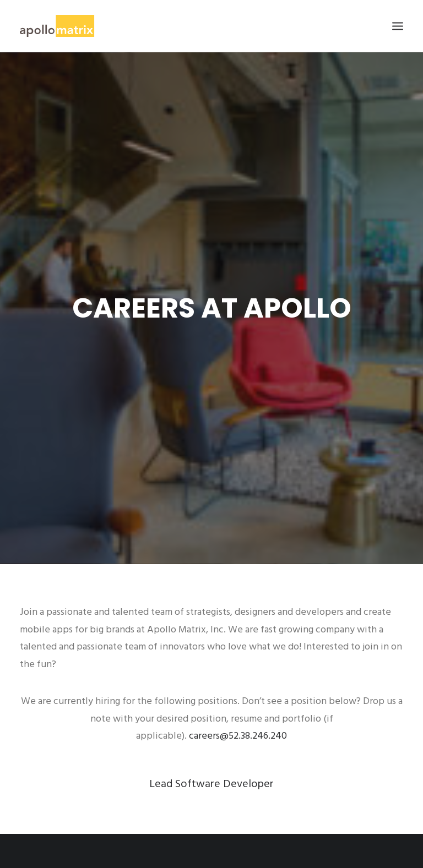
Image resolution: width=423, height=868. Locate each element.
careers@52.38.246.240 (238, 724)
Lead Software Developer (211, 772)
